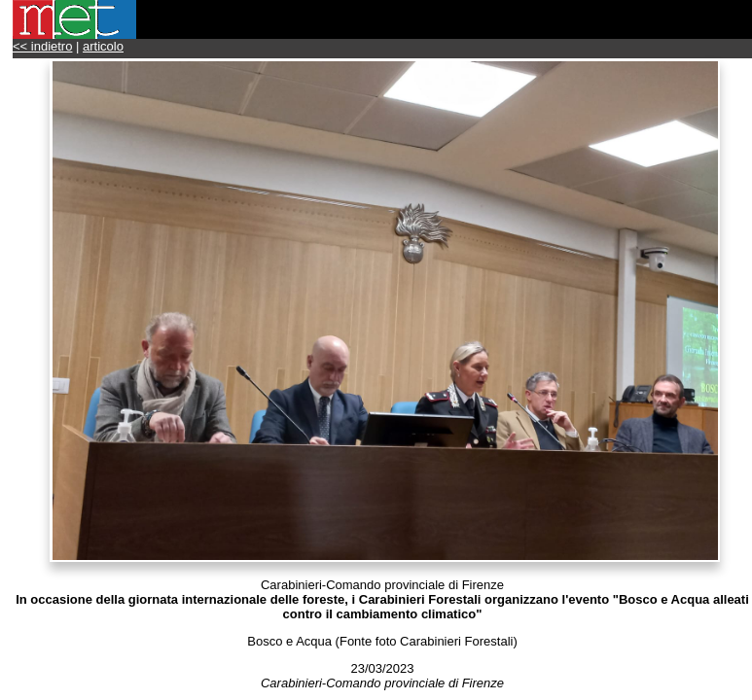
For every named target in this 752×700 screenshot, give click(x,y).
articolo (103, 46)
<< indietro (42, 46)
